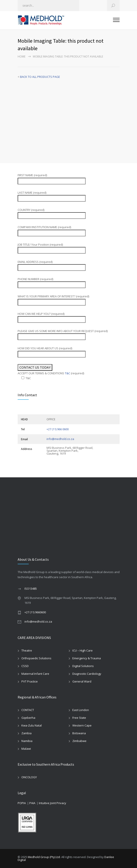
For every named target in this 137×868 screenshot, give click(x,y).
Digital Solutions (83, 666)
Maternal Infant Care (35, 674)
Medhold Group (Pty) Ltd (44, 857)
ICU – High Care (83, 650)
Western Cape (82, 725)
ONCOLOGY (29, 777)
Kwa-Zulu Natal (32, 725)
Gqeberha (28, 718)
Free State (79, 718)
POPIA (22, 803)
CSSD (25, 666)
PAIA (32, 803)
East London (81, 710)
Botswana (79, 733)
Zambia (26, 733)
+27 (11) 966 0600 (58, 429)
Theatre (27, 650)
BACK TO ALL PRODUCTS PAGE (40, 77)
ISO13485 (31, 589)
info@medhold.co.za (60, 439)
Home (22, 56)
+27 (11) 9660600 (35, 612)
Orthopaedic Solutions (36, 658)
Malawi (26, 749)
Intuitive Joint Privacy (53, 803)
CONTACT (28, 710)
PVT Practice (30, 681)
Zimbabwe (79, 741)
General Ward (82, 681)
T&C (68, 373)
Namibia (27, 741)
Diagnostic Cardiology (87, 674)
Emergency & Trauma (87, 658)
